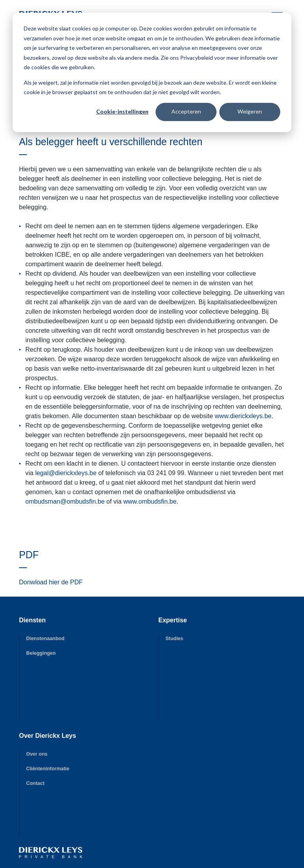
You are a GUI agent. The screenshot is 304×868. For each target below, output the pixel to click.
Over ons (37, 754)
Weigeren (250, 111)
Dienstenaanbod (45, 639)
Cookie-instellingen (122, 111)
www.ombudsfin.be (150, 501)
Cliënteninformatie (48, 769)
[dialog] (152, 72)
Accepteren (186, 111)
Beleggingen (41, 653)
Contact (35, 783)
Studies (174, 639)
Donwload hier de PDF (51, 582)
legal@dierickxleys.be (66, 473)
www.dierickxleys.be (243, 416)
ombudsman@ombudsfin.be (65, 501)
